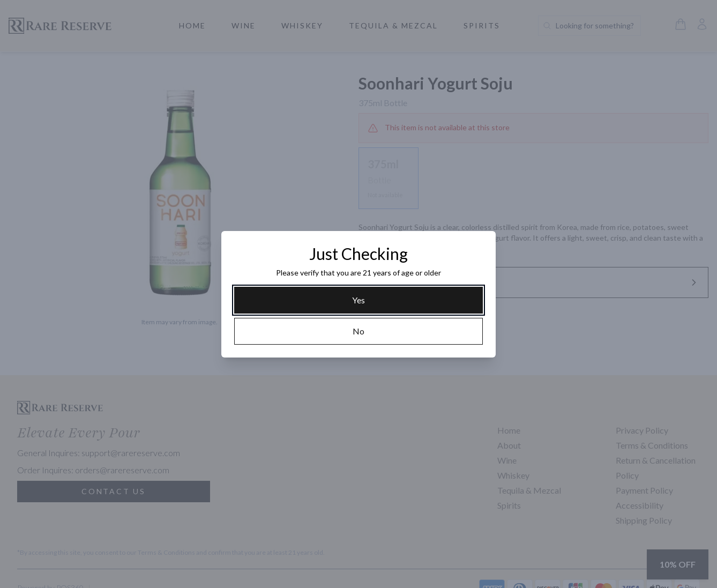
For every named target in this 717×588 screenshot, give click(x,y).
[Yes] (358, 300)
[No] (358, 331)
